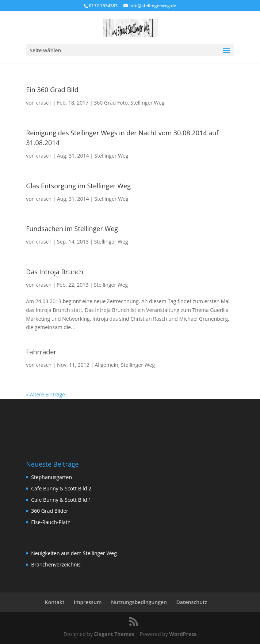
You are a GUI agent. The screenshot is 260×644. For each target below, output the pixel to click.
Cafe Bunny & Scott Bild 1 (61, 500)
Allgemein (107, 365)
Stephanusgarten (51, 477)
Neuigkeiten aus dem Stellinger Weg (74, 553)
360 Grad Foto (111, 103)
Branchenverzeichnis (56, 564)
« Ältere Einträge (45, 394)
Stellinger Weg (147, 103)
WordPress (183, 634)
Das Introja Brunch (55, 272)
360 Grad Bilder (50, 511)
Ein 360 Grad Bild (52, 90)
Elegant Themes (114, 634)
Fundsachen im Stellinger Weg (72, 229)
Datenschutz (192, 602)
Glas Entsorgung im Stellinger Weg (78, 186)
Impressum (88, 602)
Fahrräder (41, 352)
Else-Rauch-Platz (50, 522)
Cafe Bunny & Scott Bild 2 (61, 488)
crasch (44, 103)
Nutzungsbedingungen (139, 602)
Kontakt (55, 602)
